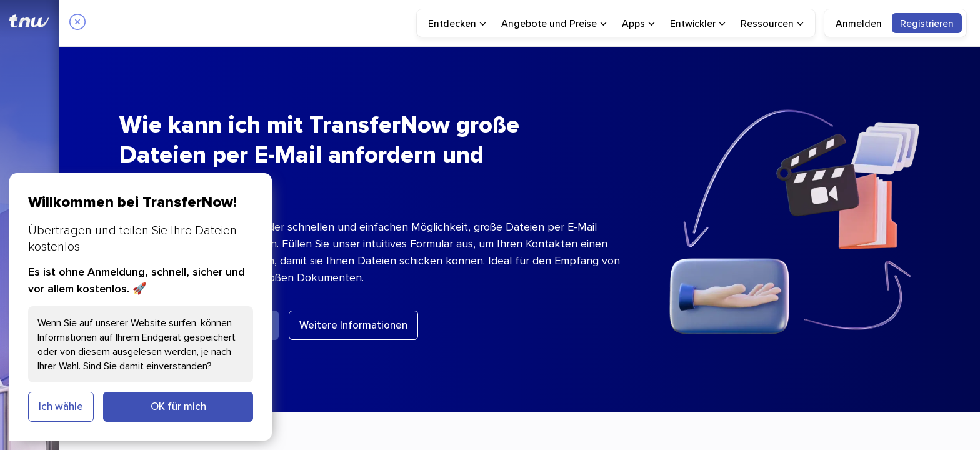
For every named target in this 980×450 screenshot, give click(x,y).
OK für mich (178, 406)
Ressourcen (772, 23)
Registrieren (927, 23)
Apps (638, 23)
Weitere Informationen (353, 325)
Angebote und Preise (554, 23)
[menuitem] (457, 23)
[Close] (77, 23)
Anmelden (859, 23)
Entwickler (698, 23)
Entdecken (457, 23)
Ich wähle (61, 406)
